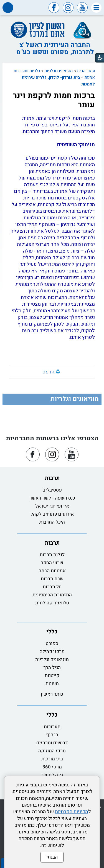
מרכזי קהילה (52, 652)
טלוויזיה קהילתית (52, 603)
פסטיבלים (52, 490)
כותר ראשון (52, 694)
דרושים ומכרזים (52, 743)
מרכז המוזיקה (52, 751)
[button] (96, 8)
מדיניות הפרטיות (72, 812)
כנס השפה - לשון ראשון (52, 498)
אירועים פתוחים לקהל (52, 514)
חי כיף (52, 735)
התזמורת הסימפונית (52, 595)
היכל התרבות (52, 522)
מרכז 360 (52, 767)
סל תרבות (52, 587)
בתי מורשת (52, 759)
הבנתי (52, 857)
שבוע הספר (52, 563)
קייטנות (52, 676)
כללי (52, 632)
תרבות (52, 478)
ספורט (52, 644)
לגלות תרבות (52, 555)
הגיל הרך (52, 668)
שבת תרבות (52, 579)
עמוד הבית (86, 71)
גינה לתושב (52, 775)
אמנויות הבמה (52, 571)
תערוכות (52, 727)
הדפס (48, 372)
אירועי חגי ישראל (52, 506)
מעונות (52, 684)
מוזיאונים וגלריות (59, 71)
